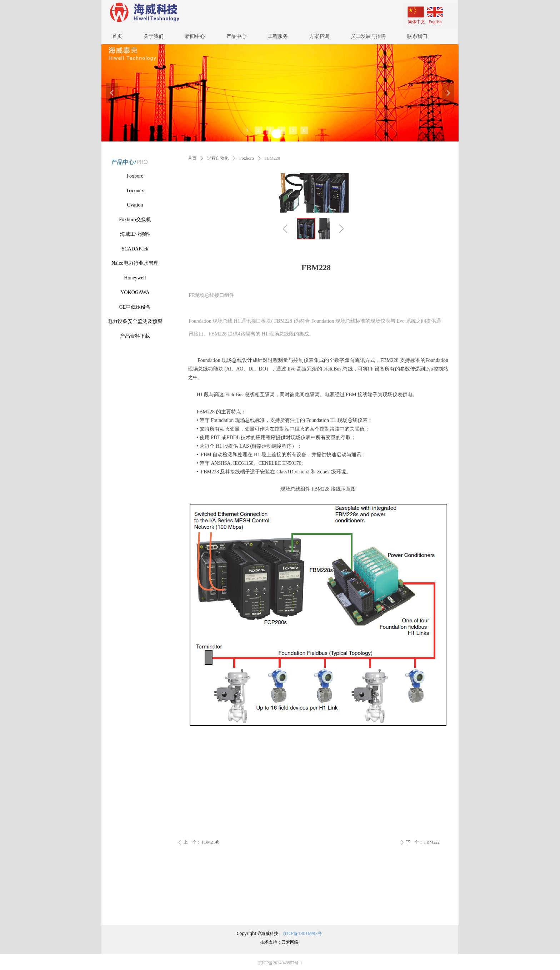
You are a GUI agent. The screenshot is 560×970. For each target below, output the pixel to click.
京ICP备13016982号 (302, 933)
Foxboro (247, 158)
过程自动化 (218, 158)
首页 (192, 158)
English (435, 22)
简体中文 (416, 22)
